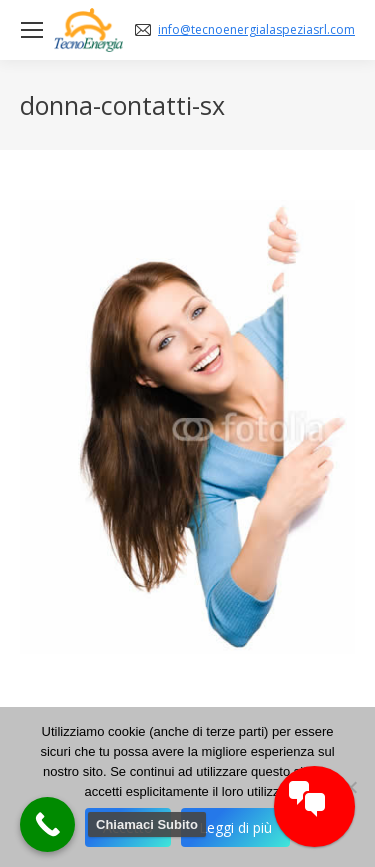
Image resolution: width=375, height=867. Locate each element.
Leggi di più (235, 827)
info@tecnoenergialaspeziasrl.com (256, 30)
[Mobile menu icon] (32, 30)
